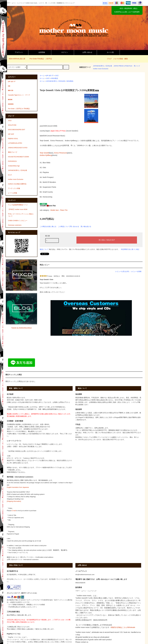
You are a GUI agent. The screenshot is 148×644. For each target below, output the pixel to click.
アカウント (17, 52)
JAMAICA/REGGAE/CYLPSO (18, 148)
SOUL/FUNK (12, 125)
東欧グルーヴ (13, 152)
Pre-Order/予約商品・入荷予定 (39, 59)
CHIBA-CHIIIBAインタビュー (18, 221)
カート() (108, 52)
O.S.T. (10, 175)
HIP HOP (11, 134)
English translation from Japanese (18, 487)
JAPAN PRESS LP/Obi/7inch (123, 66)
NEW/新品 (55, 78)
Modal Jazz (55, 210)
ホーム (42, 76)
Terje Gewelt (44, 153)
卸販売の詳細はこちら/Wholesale (123, 627)
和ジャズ (137, 66)
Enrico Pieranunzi (61, 153)
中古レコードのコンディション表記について (21, 215)
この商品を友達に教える (48, 226)
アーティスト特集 (14, 188)
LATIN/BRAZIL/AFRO (15, 143)
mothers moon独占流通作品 (17, 184)
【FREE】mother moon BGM (18, 209)
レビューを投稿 (136, 271)
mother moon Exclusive (101, 69)
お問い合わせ (85, 52)
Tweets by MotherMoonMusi (21, 328)
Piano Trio (64, 210)
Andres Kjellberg (46, 155)
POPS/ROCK (12, 161)
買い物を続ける (86, 226)
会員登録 (40, 52)
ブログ (109, 59)
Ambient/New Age (14, 166)
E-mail (14, 511)
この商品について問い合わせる (69, 226)
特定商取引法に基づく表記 (130, 249)
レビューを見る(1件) (122, 271)
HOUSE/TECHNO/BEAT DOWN (18, 157)
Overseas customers (15, 225)
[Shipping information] (14, 501)
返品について (44, 249)
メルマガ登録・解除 (120, 59)
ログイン (63, 52)
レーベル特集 (13, 193)
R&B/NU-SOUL (13, 139)
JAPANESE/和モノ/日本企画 (103, 66)
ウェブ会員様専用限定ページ (18, 205)
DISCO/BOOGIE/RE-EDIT (17, 130)
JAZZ (57, 76)
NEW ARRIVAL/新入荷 (16, 59)
